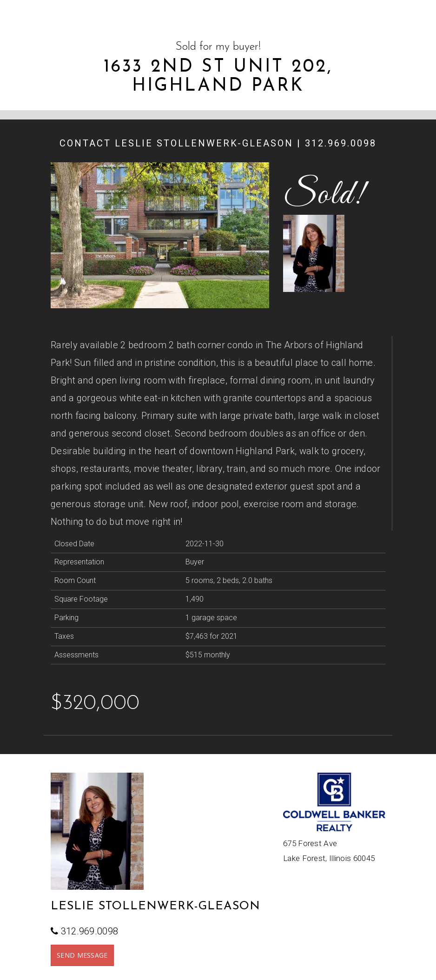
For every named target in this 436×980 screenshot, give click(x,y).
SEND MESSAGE (82, 955)
